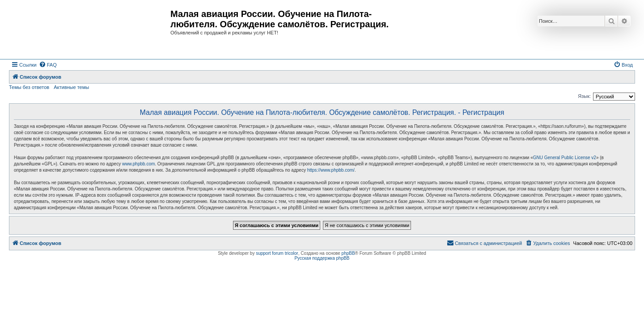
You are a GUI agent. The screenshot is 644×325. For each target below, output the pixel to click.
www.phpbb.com (138, 164)
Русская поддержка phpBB (322, 258)
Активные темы (71, 87)
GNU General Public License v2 (565, 158)
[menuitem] (48, 65)
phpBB (348, 253)
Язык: (584, 96)
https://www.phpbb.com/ (331, 170)
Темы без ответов (29, 87)
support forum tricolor (277, 253)
